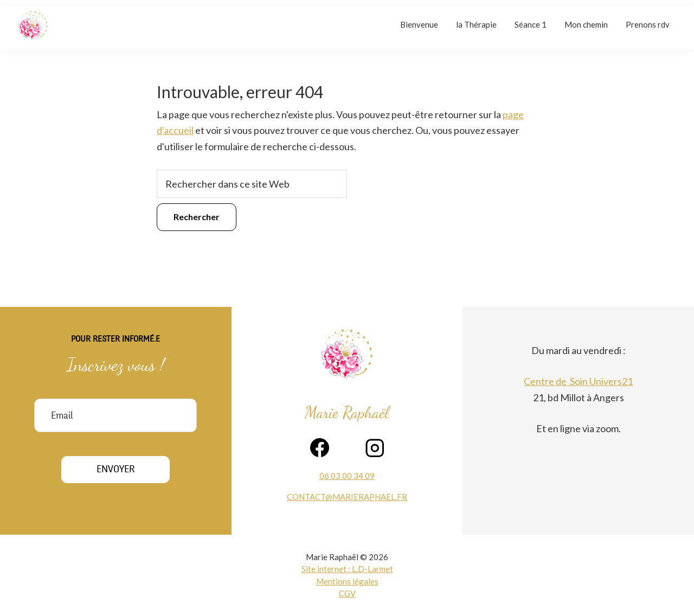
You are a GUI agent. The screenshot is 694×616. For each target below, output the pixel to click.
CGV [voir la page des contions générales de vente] (347, 593)
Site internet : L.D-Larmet (347, 569)
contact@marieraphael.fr (347, 497)
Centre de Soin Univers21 (578, 381)
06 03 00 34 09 (347, 476)
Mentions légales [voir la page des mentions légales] (347, 581)
